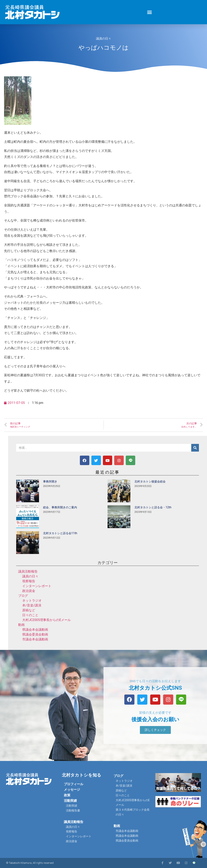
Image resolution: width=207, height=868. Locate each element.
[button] (150, 12)
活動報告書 (73, 810)
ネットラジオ (32, 601)
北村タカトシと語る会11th (60, 533)
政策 (67, 795)
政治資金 (29, 591)
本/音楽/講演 (32, 605)
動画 (21, 625)
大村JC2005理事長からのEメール (46, 620)
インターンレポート (37, 586)
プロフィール (74, 784)
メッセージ (72, 790)
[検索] (195, 448)
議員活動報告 (28, 571)
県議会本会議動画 (35, 630)
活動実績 (70, 801)
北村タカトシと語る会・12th (153, 507)
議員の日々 (104, 39)
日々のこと (30, 615)
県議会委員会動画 (35, 634)
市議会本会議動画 (35, 639)
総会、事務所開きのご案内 (60, 507)
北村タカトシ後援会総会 (150, 481)
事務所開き (50, 481)
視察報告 (29, 581)
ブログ (23, 596)
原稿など (29, 610)
